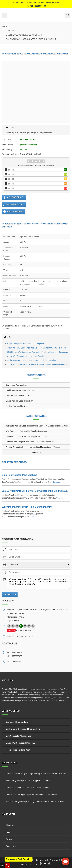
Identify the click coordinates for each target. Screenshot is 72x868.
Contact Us (11, 846)
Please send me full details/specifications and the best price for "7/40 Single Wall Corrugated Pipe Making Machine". (39, 583)
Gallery (9, 839)
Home (5, 27)
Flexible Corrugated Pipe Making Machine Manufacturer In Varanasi (33, 447)
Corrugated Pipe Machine (16, 385)
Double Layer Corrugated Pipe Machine (22, 390)
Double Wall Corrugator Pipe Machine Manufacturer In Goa (30, 442)
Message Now (15, 204)
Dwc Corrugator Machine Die (18, 396)
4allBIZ (35, 865)
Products (11, 31)
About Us (10, 825)
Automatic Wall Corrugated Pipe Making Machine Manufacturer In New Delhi (37, 426)
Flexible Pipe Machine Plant (17, 406)
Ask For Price (15, 197)
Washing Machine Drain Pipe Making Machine (27, 507)
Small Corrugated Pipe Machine (19, 475)
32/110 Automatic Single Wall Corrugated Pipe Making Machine (37, 491)
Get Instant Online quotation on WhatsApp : (36, 4)
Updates (9, 832)
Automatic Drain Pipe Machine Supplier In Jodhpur (26, 436)
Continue (56, 482)
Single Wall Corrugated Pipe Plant (24, 35)
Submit (8, 594)
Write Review (15, 212)
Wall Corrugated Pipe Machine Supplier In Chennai (27, 431)
